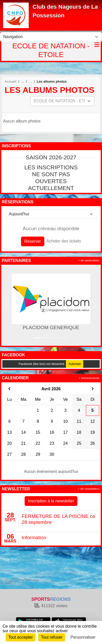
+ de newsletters (89, 489)
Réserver (33, 241)
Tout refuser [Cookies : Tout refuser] (52, 637)
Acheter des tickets (64, 241)
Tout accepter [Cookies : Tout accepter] (21, 637)
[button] (7, 305)
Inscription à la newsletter (51, 501)
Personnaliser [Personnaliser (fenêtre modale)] (83, 637)
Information (34, 537)
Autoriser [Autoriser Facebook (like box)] (75, 364)
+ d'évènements (89, 378)
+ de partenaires (89, 260)
